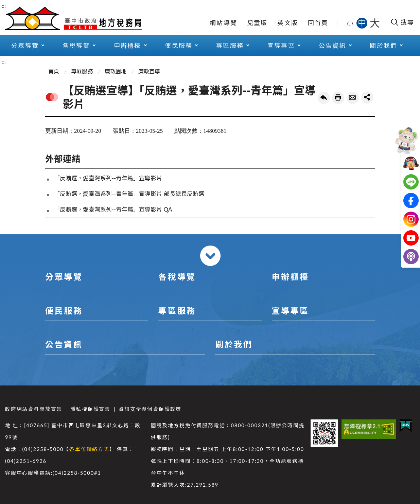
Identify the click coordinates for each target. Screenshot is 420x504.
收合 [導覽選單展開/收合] (210, 256)
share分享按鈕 (367, 97)
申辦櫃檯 (128, 46)
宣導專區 (281, 46)
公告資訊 (332, 46)
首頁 (54, 71)
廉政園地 (116, 71)
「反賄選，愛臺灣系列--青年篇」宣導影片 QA (113, 209)
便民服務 (179, 46)
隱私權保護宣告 (90, 409)
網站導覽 (223, 23)
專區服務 (230, 46)
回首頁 (318, 23)
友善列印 (338, 98)
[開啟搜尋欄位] (402, 22)
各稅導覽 (76, 46)
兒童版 (257, 23)
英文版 (288, 23)
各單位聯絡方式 (89, 449)
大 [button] (375, 23)
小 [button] (351, 23)
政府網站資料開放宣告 (34, 409)
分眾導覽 (25, 46)
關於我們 (383, 46)
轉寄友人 (353, 98)
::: (4, 6)
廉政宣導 (149, 71)
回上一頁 (324, 98)
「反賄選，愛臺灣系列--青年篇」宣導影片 (108, 178)
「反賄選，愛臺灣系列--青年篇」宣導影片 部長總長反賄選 (129, 194)
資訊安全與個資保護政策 (150, 409)
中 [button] (363, 23)
